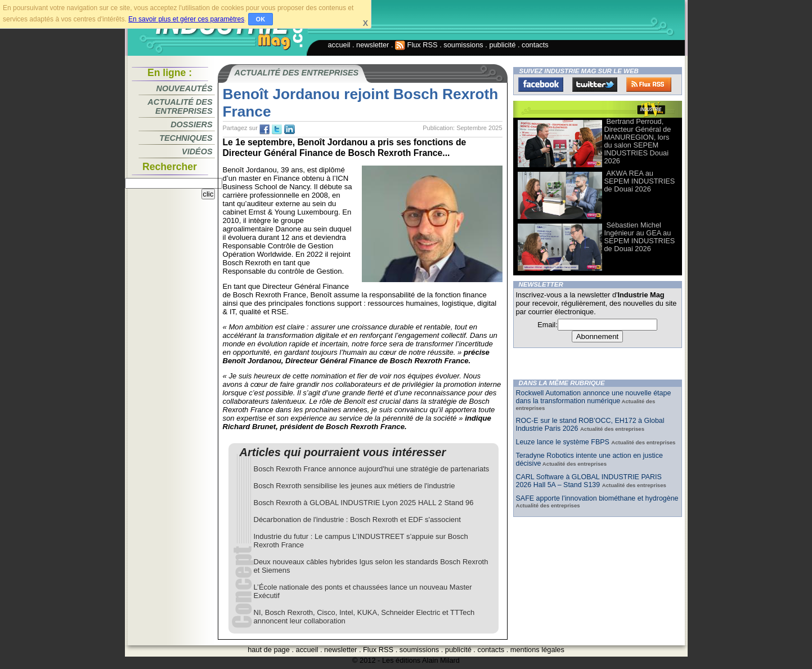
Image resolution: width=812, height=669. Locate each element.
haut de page (269, 650)
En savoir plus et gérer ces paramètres (186, 19)
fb (264, 130)
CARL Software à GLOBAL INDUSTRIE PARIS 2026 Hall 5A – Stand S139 (589, 481)
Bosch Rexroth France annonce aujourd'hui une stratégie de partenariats (372, 469)
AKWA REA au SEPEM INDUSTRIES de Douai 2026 (640, 181)
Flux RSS (416, 45)
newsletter (373, 45)
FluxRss (649, 84)
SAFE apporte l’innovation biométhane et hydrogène (597, 498)
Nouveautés (185, 88)
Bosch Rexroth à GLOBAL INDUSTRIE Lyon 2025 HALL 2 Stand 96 (364, 503)
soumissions (463, 45)
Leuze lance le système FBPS (564, 442)
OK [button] (261, 19)
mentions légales (537, 650)
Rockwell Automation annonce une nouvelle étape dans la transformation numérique (594, 397)
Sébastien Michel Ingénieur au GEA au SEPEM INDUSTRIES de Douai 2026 (640, 237)
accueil (339, 45)
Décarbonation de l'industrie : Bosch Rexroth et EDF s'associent (357, 519)
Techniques (186, 138)
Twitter (595, 84)
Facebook (541, 84)
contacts (535, 45)
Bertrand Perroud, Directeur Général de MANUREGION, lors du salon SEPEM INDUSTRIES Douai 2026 (638, 141)
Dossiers (191, 124)
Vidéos (197, 151)
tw (277, 130)
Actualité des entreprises (180, 106)
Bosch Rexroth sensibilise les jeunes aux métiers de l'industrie (355, 486)
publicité (502, 45)
